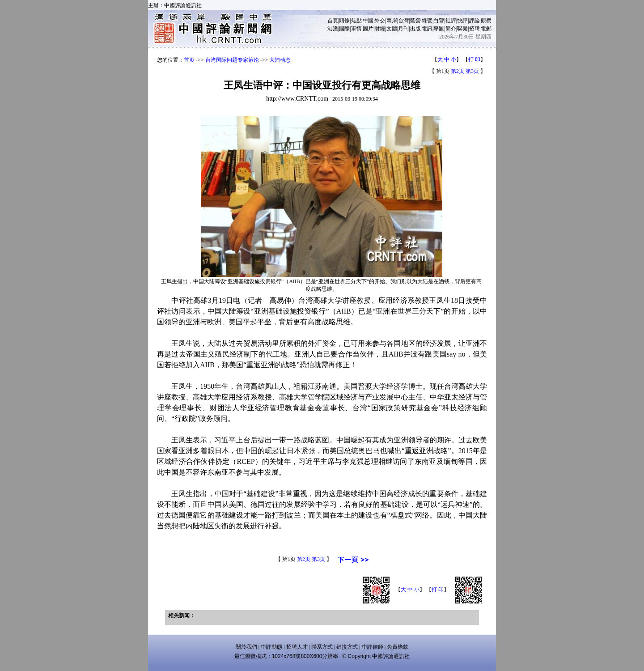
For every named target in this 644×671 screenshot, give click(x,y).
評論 (475, 21)
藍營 (415, 21)
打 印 (474, 59)
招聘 (475, 29)
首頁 (333, 21)
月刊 (403, 29)
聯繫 (462, 29)
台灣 (403, 21)
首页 (189, 60)
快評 (462, 21)
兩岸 (392, 21)
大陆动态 (280, 60)
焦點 (356, 21)
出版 (415, 29)
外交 (380, 21)
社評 (451, 21)
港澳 (333, 29)
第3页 (472, 71)
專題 (439, 29)
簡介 (451, 29)
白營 (439, 21)
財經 (380, 29)
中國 (368, 21)
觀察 (486, 21)
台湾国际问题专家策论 (232, 60)
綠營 (427, 21)
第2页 (458, 71)
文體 (392, 29)
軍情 (356, 29)
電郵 (486, 29)
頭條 (344, 21)
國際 (344, 29)
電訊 (427, 29)
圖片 (368, 29)
